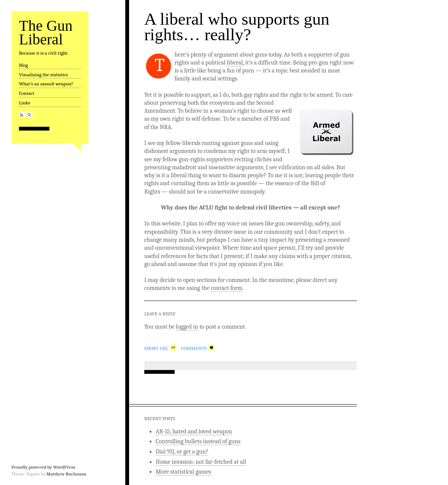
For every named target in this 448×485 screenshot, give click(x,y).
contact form (226, 288)
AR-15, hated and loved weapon (194, 431)
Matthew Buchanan (66, 474)
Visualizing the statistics (43, 75)
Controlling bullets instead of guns (198, 441)
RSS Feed (22, 115)
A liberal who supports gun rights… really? (237, 27)
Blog (23, 65)
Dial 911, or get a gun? (182, 452)
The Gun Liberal (46, 32)
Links (24, 103)
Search (29, 115)
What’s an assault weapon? (46, 84)
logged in (187, 327)
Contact (27, 93)
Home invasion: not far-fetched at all (201, 462)
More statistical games (183, 472)
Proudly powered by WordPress (43, 467)
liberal (235, 63)
